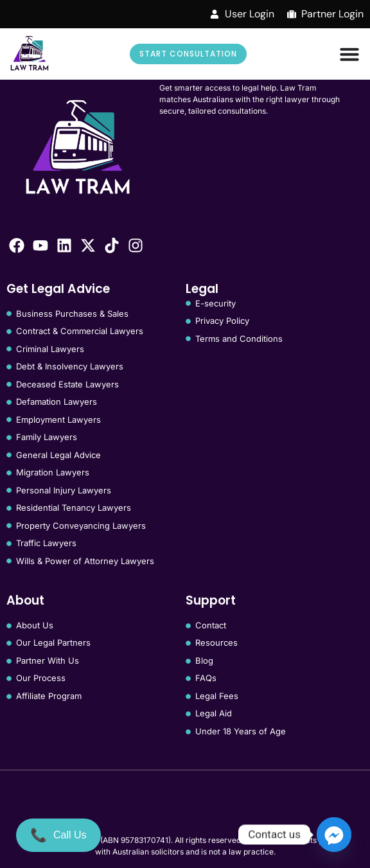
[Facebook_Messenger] (334, 835)
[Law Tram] (30, 54)
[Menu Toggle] (349, 54)
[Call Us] (58, 835)
